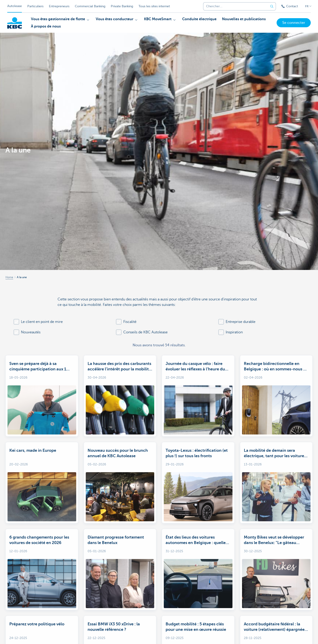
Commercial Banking (90, 6)
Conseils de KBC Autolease (145, 332)
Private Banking (122, 6)
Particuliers (35, 6)
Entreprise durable (241, 322)
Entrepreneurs (59, 6)
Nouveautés (31, 332)
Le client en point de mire (42, 322)
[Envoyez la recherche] (272, 6)
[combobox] (234, 6)
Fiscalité (130, 322)
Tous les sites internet (154, 6)
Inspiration (234, 332)
